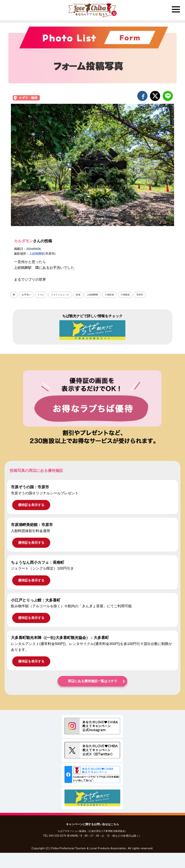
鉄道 (78, 295)
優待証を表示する (31, 505)
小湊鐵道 (125, 295)
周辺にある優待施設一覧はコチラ (92, 681)
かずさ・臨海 (28, 98)
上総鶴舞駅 (37, 254)
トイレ (41, 295)
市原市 (140, 295)
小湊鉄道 (109, 295)
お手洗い (26, 295)
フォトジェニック (60, 295)
